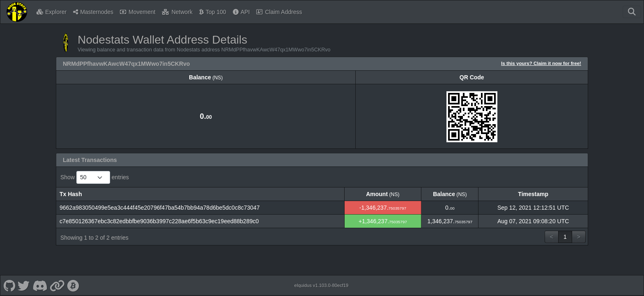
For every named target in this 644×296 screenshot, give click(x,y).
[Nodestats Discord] (40, 285)
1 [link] (565, 237)
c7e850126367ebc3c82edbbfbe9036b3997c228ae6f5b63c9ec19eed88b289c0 (159, 221)
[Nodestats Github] (9, 285)
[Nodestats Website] (57, 285)
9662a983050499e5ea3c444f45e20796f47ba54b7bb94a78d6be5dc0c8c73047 (160, 208)
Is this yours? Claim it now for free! (541, 63)
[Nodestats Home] (17, 12)
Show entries (95, 177)
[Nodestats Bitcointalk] (73, 285)
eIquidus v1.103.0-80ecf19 (321, 285)
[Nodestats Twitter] (24, 285)
